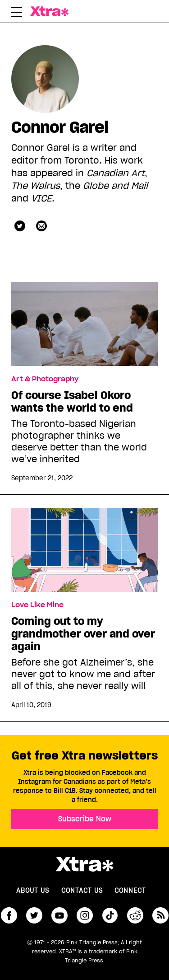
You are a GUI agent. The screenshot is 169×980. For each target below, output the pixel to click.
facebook (9, 915)
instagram (85, 915)
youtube (59, 915)
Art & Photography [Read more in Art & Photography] (45, 379)
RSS (160, 915)
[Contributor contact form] (41, 226)
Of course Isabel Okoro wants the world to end (72, 402)
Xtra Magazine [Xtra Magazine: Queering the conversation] (52, 11)
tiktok (110, 915)
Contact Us (82, 891)
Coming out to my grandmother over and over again (83, 634)
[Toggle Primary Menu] (17, 14)
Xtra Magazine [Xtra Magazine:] (84, 864)
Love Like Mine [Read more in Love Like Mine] (37, 605)
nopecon (20, 226)
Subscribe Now (85, 819)
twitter (34, 915)
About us (33, 891)
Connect (130, 891)
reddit (135, 915)
